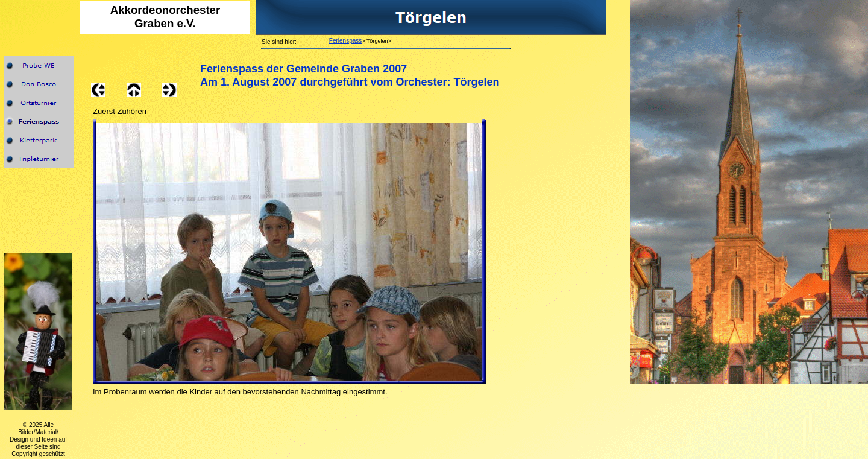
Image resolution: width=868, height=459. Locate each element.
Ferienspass (345, 41)
